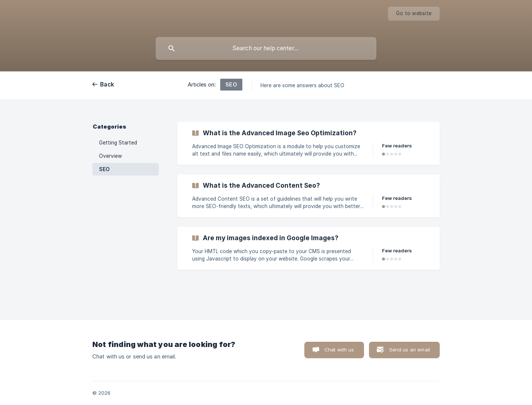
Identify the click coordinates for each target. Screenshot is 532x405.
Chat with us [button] (339, 350)
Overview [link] (110, 156)
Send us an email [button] (410, 350)
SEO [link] (104, 169)
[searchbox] (266, 48)
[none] (414, 14)
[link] (308, 143)
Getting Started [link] (118, 143)
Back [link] (107, 84)
